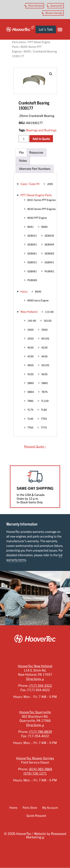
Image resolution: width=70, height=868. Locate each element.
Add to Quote (41, 139)
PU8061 (50, 271)
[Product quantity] (24, 139)
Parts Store (19, 42)
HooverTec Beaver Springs (35, 758)
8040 (38, 292)
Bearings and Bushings (41, 130)
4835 (31, 365)
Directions (34, 679)
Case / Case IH (30, 184)
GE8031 (32, 236)
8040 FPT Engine (37, 218)
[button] (60, 29)
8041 (31, 227)
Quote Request (36, 816)
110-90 (49, 312)
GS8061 (32, 271)
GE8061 (32, 253)
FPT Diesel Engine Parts (36, 195)
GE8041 (32, 244)
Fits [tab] (21, 152)
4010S (45, 338)
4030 (31, 347)
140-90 (32, 321)
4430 (44, 356)
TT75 (44, 428)
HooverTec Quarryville (35, 712)
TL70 (30, 410)
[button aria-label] (35, 6)
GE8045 (49, 244)
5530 (31, 374)
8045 (27, 51)
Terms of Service (45, 854)
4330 (31, 356)
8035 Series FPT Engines (42, 209)
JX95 (50, 184)
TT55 (44, 419)
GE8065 (49, 253)
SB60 (31, 383)
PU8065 (32, 280)
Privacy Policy (23, 854)
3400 (31, 330)
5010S (45, 365)
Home (13, 808)
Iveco (24, 291)
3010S (48, 321)
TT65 (30, 428)
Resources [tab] (36, 152)
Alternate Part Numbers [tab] (35, 169)
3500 (44, 330)
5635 (44, 374)
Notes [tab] (23, 161)
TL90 (30, 419)
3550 (31, 338)
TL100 (45, 401)
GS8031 (32, 262)
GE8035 (49, 236)
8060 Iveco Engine (38, 300)
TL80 (44, 410)
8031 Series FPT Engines (42, 200)
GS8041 (49, 262)
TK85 (30, 401)
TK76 (45, 392)
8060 (44, 227)
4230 (44, 347)
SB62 (45, 383)
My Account (50, 808)
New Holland (29, 312)
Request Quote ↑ (35, 446)
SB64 (31, 392)
